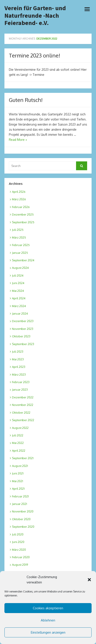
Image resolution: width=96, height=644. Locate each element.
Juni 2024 (18, 283)
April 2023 (19, 367)
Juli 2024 (18, 275)
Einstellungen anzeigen (48, 632)
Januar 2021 (20, 504)
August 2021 (20, 466)
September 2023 (23, 344)
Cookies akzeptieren (48, 608)
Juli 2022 (18, 435)
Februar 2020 (21, 557)
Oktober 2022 (21, 413)
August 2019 (20, 565)
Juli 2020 (18, 534)
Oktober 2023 (21, 336)
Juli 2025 (18, 230)
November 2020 (23, 511)
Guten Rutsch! (26, 100)
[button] (89, 580)
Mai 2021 (18, 481)
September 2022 (23, 420)
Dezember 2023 (23, 321)
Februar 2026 (21, 207)
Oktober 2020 (21, 519)
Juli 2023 (18, 352)
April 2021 (18, 489)
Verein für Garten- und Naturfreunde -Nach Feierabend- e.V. (35, 16)
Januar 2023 (20, 390)
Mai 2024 (18, 291)
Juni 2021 (18, 473)
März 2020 (19, 550)
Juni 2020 (18, 542)
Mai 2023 (18, 359)
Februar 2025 (21, 245)
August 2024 (20, 268)
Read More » (18, 140)
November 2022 (23, 405)
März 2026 (19, 199)
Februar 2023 (21, 382)
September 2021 (23, 458)
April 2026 (19, 192)
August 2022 (20, 428)
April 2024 (19, 298)
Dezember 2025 (23, 214)
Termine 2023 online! (34, 55)
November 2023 (23, 329)
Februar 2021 (20, 496)
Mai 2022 (18, 443)
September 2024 (23, 260)
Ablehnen (48, 620)
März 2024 (19, 306)
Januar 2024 (20, 313)
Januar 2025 (20, 253)
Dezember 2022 (23, 397)
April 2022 (19, 451)
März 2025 (19, 237)
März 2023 (19, 375)
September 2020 (23, 527)
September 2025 (23, 222)
